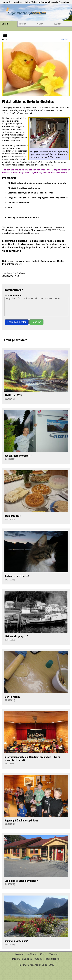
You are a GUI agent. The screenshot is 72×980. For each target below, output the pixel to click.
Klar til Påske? (12, 700)
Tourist (22, 24)
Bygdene (58, 24)
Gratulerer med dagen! (17, 580)
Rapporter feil (53, 963)
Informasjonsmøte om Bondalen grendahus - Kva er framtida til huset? (32, 762)
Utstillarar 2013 (13, 399)
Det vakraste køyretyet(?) (18, 459)
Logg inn (65, 39)
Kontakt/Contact (49, 958)
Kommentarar (14, 290)
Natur (40, 24)
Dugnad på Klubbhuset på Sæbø (21, 824)
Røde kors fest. (13, 519)
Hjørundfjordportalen (11, 2)
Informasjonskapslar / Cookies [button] (28, 963)
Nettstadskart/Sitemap (26, 958)
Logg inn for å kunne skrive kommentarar (36, 309)
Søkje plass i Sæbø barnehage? (21, 884)
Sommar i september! (16, 945)
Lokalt (26, 2)
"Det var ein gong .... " (16, 640)
